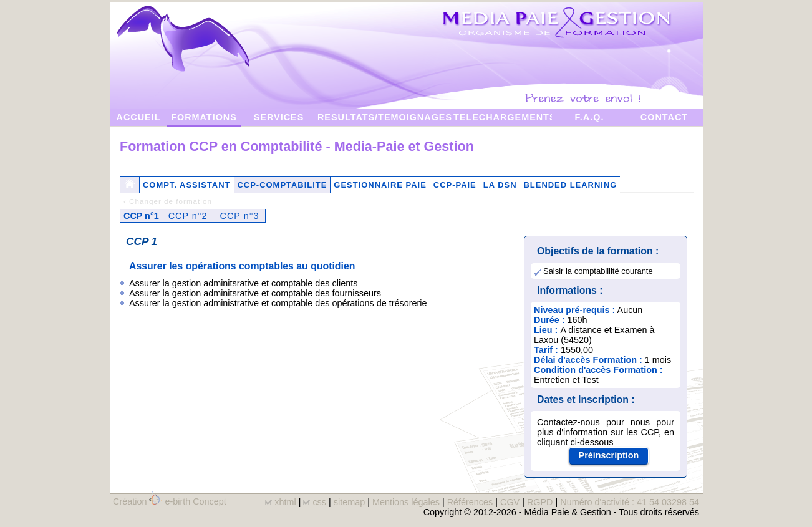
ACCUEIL (139, 117)
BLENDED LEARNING (570, 185)
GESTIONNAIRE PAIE (380, 185)
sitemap (349, 502)
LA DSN (500, 185)
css (319, 502)
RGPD (540, 502)
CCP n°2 (188, 216)
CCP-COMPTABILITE (283, 185)
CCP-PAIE (455, 185)
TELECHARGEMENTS (503, 117)
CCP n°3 (240, 216)
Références (470, 502)
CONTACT (664, 117)
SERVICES (279, 117)
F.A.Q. (590, 117)
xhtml (285, 502)
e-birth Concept (195, 501)
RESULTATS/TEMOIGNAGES (385, 117)
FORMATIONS (204, 117)
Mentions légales (406, 502)
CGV (510, 502)
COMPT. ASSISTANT (187, 185)
